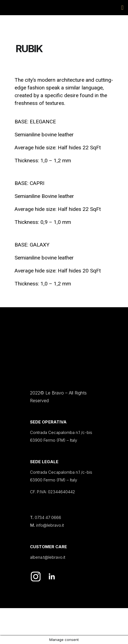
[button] (122, 8)
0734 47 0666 (48, 517)
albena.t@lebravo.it (48, 557)
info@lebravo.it (50, 525)
